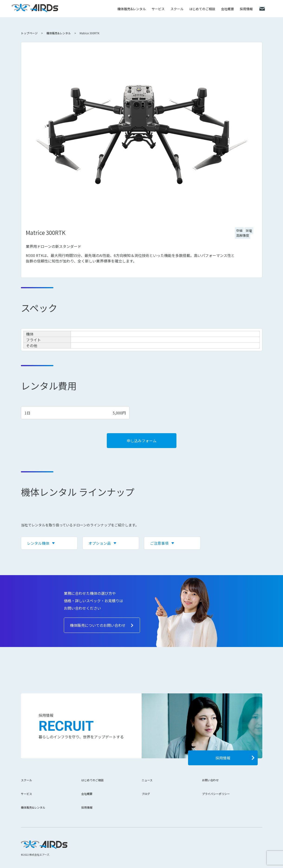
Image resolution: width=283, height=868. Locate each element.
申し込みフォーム (142, 441)
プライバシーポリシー (216, 794)
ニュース (147, 780)
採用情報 (246, 9)
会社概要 (228, 9)
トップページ (29, 33)
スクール (177, 9)
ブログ (146, 794)
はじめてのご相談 (202, 9)
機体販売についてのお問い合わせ (98, 625)
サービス (158, 9)
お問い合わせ (210, 780)
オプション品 (100, 543)
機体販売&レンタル (132, 9)
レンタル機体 (38, 543)
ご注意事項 (159, 543)
